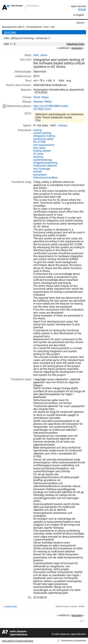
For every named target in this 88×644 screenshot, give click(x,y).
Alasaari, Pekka (42, 102)
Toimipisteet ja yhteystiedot (73, 641)
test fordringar (42, 169)
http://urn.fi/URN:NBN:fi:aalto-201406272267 (51, 107)
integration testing (44, 136)
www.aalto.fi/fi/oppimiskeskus (18, 641)
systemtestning (43, 160)
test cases (39, 148)
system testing (42, 133)
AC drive (38, 154)
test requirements (44, 145)
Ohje (38, 120)
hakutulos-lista (75, 44)
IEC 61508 (39, 142)
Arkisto (63, 125)
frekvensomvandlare (45, 178)
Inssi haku (10, 32)
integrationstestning (45, 163)
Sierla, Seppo (41, 97)
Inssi (82, 9)
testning (38, 157)
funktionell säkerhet (45, 166)
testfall (37, 172)
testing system (42, 151)
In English (79, 15)
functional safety (43, 139)
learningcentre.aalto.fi (13, 27)
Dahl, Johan (40, 55)
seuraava (77, 48)
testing (37, 130)
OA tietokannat (34, 27)
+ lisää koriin (10, 607)
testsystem (40, 175)
